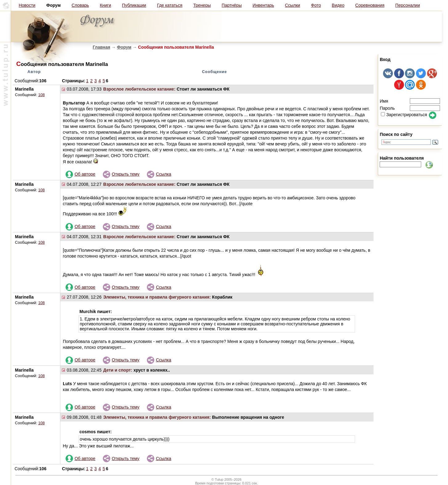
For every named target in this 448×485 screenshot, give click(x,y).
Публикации (134, 5)
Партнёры (232, 5)
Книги (105, 5)
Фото (316, 5)
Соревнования (370, 5)
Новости (27, 5)
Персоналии (408, 5)
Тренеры (202, 5)
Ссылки (292, 5)
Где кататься (170, 5)
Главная (101, 47)
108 (41, 95)
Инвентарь (263, 5)
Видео (338, 5)
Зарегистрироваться (404, 115)
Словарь (80, 5)
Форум (124, 47)
